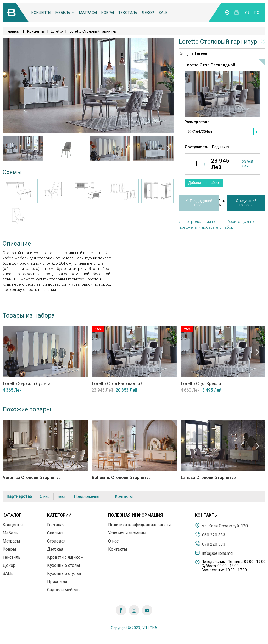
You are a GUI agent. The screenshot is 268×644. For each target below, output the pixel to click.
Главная (13, 31)
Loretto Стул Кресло (201, 384)
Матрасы (88, 13)
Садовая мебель (63, 590)
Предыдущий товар (199, 203)
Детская (55, 549)
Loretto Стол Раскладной (117, 384)
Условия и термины (127, 533)
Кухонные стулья (64, 574)
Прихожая (57, 582)
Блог (62, 496)
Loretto (201, 54)
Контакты (124, 496)
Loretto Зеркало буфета (26, 384)
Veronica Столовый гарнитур (32, 478)
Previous (8, 148)
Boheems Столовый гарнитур (121, 478)
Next (168, 148)
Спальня (55, 533)
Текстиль (128, 13)
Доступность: (197, 147)
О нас (45, 496)
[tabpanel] (23, 148)
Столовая (56, 541)
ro (257, 13)
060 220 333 (210, 535)
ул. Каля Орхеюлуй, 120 (221, 526)
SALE (163, 13)
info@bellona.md (214, 553)
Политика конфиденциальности (139, 525)
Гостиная (56, 525)
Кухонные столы (64, 565)
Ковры (108, 13)
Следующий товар (246, 203)
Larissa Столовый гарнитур (208, 478)
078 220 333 (210, 544)
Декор (148, 13)
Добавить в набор (204, 183)
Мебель (65, 13)
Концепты (41, 13)
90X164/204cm (200, 132)
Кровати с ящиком (65, 557)
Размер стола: (197, 122)
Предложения (86, 496)
